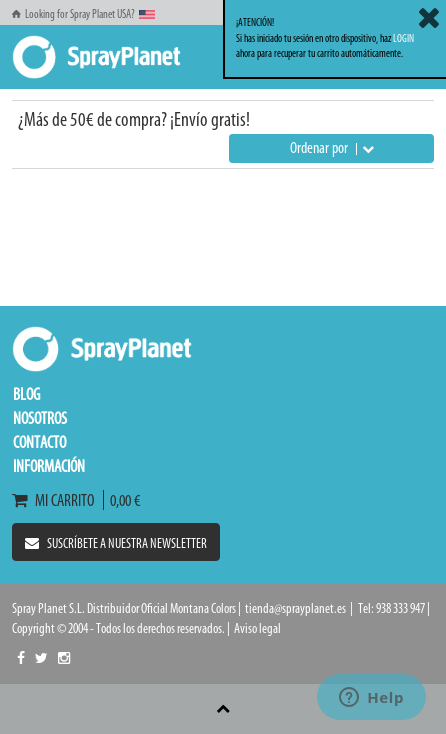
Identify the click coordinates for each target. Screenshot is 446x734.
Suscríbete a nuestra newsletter (116, 543)
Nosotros (40, 418)
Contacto (39, 442)
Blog (26, 394)
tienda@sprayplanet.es (295, 608)
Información (49, 466)
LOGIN (403, 38)
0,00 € (122, 500)
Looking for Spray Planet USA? (83, 14)
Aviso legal (257, 628)
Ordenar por (332, 147)
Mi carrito (57, 500)
